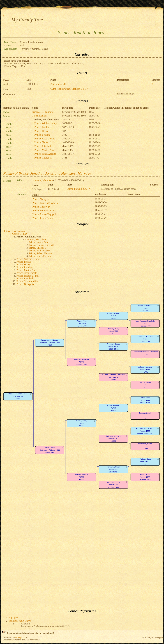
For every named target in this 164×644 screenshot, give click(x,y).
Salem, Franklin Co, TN (79, 189)
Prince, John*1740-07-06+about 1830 (82, 324)
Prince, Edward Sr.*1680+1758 (145, 308)
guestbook (48, 633)
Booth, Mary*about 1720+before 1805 (145, 477)
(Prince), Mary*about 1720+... (113, 331)
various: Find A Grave (20, 621)
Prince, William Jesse (43, 211)
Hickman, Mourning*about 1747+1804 (113, 439)
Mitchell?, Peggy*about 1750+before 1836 (113, 485)
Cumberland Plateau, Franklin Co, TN (69, 89)
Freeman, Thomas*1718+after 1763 (145, 339)
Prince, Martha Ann (44, 150)
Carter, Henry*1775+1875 (82, 423)
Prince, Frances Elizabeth (45, 203)
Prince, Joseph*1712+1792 (113, 316)
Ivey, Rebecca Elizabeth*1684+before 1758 (145, 324)
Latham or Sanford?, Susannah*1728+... (145, 354)
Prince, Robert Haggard (44, 214)
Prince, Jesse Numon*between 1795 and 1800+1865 (50, 343)
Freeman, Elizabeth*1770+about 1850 (82, 362)
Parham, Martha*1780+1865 (82, 477)
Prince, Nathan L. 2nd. (46, 142)
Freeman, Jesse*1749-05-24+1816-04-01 (113, 347)
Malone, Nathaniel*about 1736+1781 (145, 370)
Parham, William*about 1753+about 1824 (113, 469)
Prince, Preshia (42, 127)
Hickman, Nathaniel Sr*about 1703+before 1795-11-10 (145, 431)
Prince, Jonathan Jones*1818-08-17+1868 (18, 396)
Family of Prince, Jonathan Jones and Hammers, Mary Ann (48, 173)
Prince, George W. (43, 158)
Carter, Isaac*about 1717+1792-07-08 (145, 400)
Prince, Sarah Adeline (45, 154)
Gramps (19, 637)
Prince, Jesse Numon (42, 112)
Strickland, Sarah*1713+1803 (145, 446)
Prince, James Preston (43, 218)
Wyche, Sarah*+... (145, 385)
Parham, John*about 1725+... (145, 462)
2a (153, 84)
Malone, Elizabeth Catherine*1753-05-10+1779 (113, 377)
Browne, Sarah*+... (145, 416)
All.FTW (13, 618)
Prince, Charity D (41, 207)
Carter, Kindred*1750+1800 (113, 408)
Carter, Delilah (39, 116)
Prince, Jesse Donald (45, 139)
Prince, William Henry (46, 123)
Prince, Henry (41, 131)
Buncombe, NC (58, 84)
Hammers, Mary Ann (42, 180)
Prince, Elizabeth (43, 146)
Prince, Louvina (42, 135)
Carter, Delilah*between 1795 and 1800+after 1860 (50, 450)
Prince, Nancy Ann (42, 199)
